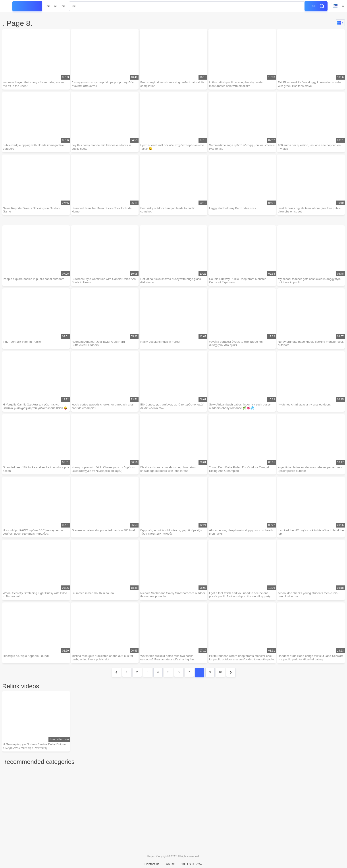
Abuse (170, 864)
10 (220, 680)
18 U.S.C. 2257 (192, 864)
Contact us (152, 864)
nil (48, 6)
